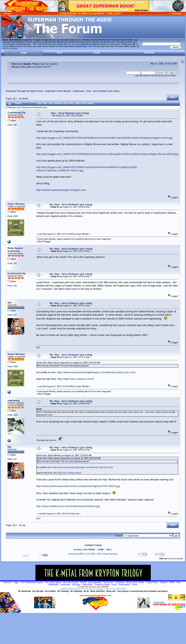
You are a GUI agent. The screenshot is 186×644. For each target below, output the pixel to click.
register (53, 64)
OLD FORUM (89, 550)
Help (60, 53)
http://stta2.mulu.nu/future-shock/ (76, 379)
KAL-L (109, 550)
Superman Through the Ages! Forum (24, 91)
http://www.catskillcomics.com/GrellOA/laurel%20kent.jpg (68, 506)
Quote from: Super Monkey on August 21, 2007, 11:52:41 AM (64, 455)
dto (9, 303)
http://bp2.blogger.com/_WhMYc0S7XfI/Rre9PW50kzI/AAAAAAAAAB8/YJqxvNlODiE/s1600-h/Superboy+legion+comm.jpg (104, 138)
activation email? (42, 67)
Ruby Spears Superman (15, 250)
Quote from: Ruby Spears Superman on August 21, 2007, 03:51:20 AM (68, 363)
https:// (105, 40)
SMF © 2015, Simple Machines (104, 554)
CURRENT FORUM (93, 545)
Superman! (79, 91)
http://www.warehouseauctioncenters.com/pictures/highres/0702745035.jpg (78, 486)
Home (24, 53)
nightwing (13, 401)
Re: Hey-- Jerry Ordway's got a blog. (71, 204)
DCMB (101, 550)
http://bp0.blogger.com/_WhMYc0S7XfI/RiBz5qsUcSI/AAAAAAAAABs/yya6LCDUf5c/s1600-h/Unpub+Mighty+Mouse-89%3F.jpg (107, 154)
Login (96, 53)
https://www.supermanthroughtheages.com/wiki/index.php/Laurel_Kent (96, 372)
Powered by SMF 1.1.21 (79, 554)
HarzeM (179, 559)
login (43, 64)
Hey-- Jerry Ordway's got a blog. (103, 91)
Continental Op (17, 113)
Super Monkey (16, 204)
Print (173, 98)
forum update (12, 48)
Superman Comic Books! (58, 91)
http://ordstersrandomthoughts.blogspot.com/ (61, 190)
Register (149, 53)
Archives (78, 550)
